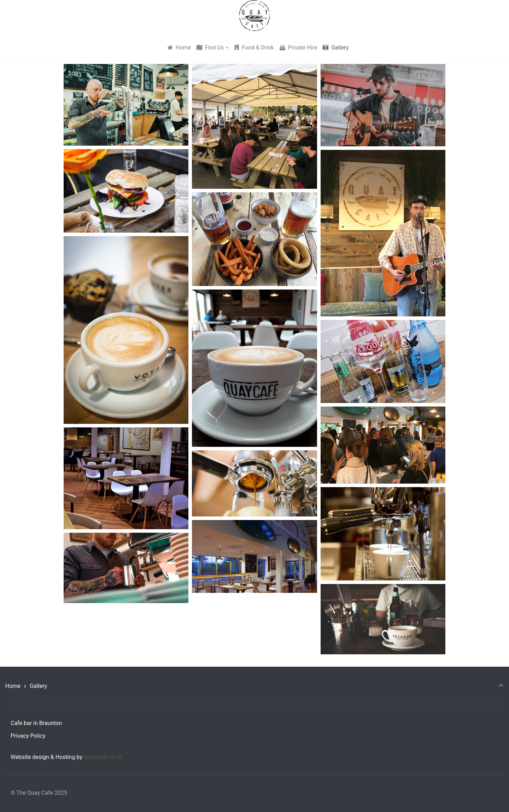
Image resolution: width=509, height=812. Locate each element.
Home (13, 686)
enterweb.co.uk (103, 757)
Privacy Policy (28, 736)
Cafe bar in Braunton (36, 723)
